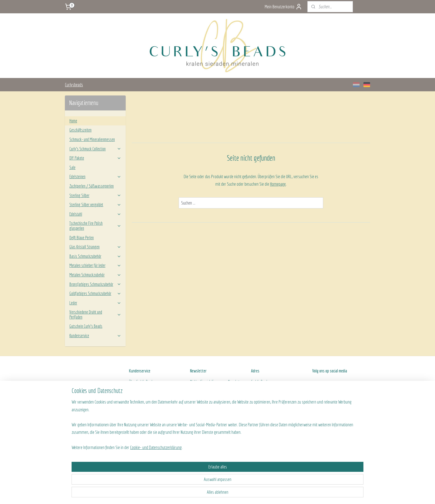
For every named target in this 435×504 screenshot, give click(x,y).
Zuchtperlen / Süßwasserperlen (92, 186)
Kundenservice (95, 336)
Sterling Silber (95, 195)
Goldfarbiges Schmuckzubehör (95, 293)
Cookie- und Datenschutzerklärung (149, 493)
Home (73, 121)
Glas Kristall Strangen (95, 247)
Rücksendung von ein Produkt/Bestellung (156, 394)
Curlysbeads (74, 85)
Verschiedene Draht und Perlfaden (95, 314)
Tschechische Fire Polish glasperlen (95, 226)
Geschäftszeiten (80, 130)
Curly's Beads (145, 382)
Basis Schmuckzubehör (95, 256)
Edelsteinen (95, 177)
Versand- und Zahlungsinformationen (154, 388)
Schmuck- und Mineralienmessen (92, 139)
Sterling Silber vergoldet (95, 205)
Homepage (278, 184)
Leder (95, 303)
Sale (72, 167)
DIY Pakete (95, 158)
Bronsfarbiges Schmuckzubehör (95, 284)
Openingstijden (261, 400)
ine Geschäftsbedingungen (157, 400)
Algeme (134, 400)
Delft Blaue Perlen (82, 238)
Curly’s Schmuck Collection (95, 149)
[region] (181, 470)
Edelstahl (95, 214)
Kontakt (134, 406)
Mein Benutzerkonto (283, 7)
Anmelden (202, 402)
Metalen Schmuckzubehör (95, 275)
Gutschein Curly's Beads (86, 326)
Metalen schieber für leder (95, 265)
